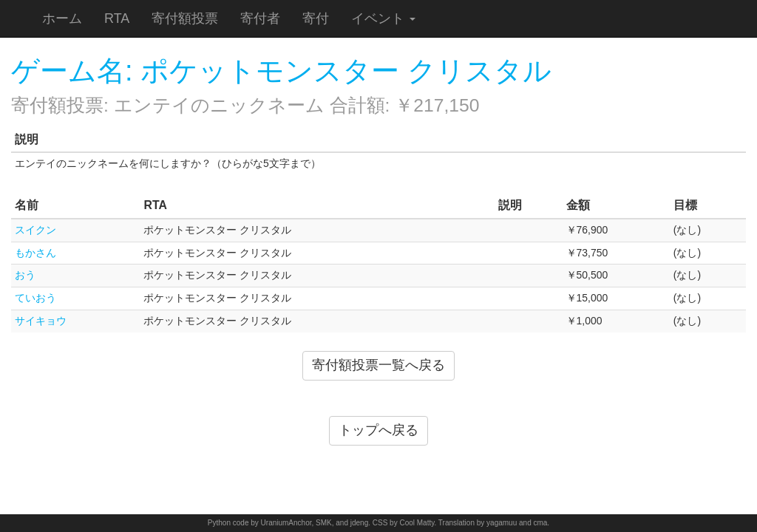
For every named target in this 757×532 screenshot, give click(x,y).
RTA (117, 18)
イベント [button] (383, 18)
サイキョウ (41, 321)
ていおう (35, 298)
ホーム (62, 18)
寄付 (316, 18)
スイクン (35, 230)
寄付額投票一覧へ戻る (378, 365)
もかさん (35, 253)
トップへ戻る (378, 430)
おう (25, 275)
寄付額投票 (185, 18)
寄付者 (260, 18)
